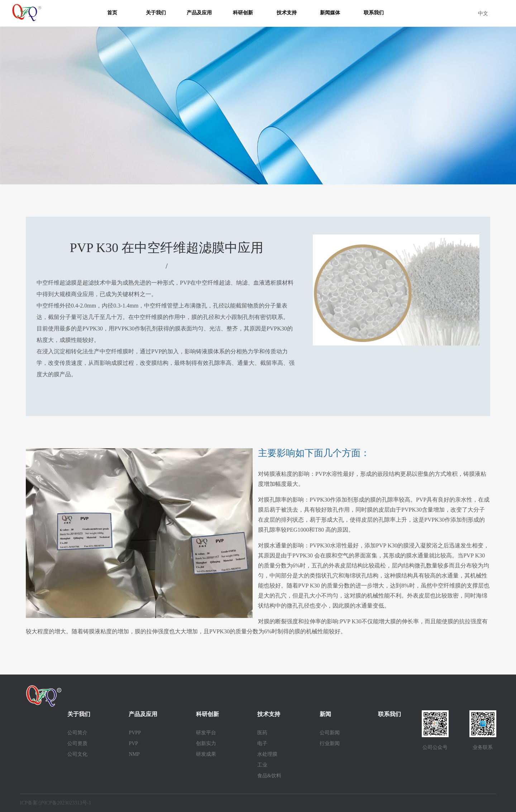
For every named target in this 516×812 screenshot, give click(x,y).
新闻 (325, 714)
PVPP (135, 733)
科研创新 (243, 13)
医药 (262, 733)
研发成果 (206, 754)
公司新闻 (330, 733)
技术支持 (287, 13)
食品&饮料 (269, 776)
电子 (262, 743)
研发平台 (206, 733)
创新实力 (206, 743)
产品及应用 (199, 13)
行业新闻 (330, 743)
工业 (262, 765)
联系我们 (374, 13)
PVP (133, 743)
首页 (112, 13)
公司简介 (77, 733)
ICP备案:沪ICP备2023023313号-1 (56, 803)
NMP (134, 754)
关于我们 (156, 13)
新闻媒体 (330, 13)
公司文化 (77, 754)
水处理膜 (267, 754)
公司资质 (77, 743)
